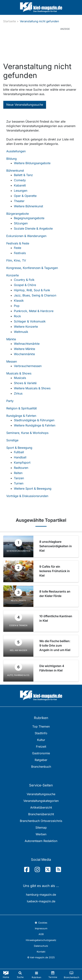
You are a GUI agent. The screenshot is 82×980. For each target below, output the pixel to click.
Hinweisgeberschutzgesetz (41, 940)
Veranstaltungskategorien (41, 801)
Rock (17, 316)
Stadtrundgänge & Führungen (34, 420)
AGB (41, 934)
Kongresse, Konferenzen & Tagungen (32, 268)
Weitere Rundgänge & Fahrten (35, 425)
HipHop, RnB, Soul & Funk (32, 290)
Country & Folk (24, 280)
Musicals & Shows (19, 373)
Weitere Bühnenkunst (28, 206)
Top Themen (41, 726)
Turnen (19, 483)
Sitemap (41, 828)
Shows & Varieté (25, 383)
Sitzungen (21, 223)
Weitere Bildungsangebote (32, 163)
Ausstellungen (16, 151)
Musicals (20, 378)
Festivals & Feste (18, 243)
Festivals (20, 253)
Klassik (19, 301)
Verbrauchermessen (28, 366)
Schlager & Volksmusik (30, 321)
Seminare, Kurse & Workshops (27, 433)
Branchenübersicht (41, 814)
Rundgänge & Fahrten (21, 416)
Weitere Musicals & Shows (32, 388)
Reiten (18, 473)
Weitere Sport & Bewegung (33, 489)
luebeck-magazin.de (41, 901)
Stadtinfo (41, 733)
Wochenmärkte (24, 354)
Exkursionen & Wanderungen (26, 236)
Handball (20, 457)
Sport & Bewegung (19, 448)
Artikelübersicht (41, 807)
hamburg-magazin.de (41, 895)
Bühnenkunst (15, 171)
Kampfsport (22, 463)
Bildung (12, 159)
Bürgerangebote (18, 214)
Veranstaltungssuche (41, 794)
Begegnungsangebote (29, 218)
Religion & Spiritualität (22, 408)
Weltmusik (21, 332)
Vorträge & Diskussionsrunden (27, 496)
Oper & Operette (25, 196)
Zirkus (18, 393)
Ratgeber (41, 760)
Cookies (41, 923)
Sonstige (12, 440)
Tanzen (19, 478)
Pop (17, 306)
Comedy (20, 180)
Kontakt (41, 952)
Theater (19, 201)
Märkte (11, 339)
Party (10, 401)
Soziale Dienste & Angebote (33, 228)
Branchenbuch (41, 767)
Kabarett (20, 185)
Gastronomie (41, 753)
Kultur (41, 740)
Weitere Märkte (24, 349)
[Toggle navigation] (36, 975)
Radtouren (21, 468)
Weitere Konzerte (26, 327)
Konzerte (13, 275)
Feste (18, 248)
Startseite (10, 21)
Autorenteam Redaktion (41, 841)
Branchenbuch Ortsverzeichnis (41, 821)
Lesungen (21, 191)
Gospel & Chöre (25, 285)
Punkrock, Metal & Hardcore (34, 311)
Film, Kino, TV (16, 260)
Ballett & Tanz (23, 175)
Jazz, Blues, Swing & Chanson (35, 295)
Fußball (19, 452)
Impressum (41, 928)
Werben (41, 834)
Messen (12, 361)
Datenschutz (41, 946)
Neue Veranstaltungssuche (25, 105)
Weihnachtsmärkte (27, 344)
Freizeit (41, 747)
